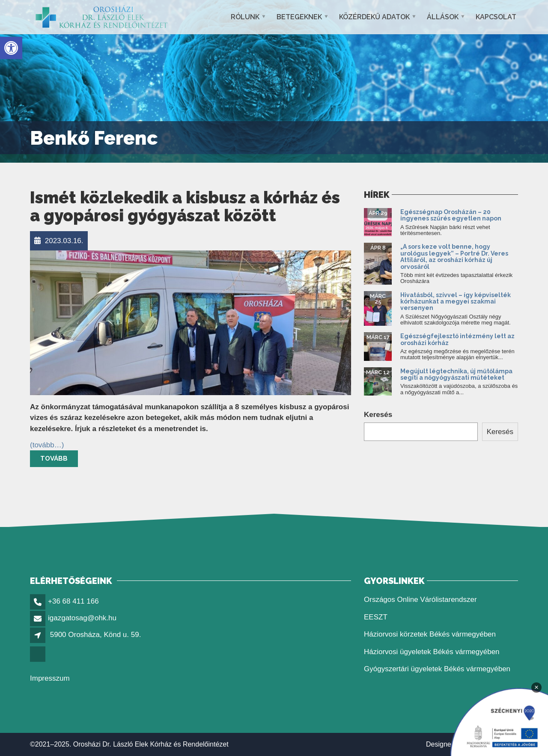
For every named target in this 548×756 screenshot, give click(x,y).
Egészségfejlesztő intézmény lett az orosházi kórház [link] (457, 339)
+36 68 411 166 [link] (73, 601)
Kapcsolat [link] (496, 17)
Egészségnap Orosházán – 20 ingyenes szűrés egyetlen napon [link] (451, 215)
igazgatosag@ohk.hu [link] (82, 618)
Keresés (378, 415)
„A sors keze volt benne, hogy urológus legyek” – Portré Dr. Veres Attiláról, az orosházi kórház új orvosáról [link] (454, 256)
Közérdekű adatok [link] (374, 17)
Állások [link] (443, 17)
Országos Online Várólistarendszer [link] (420, 600)
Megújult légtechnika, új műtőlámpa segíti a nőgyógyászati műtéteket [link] (456, 374)
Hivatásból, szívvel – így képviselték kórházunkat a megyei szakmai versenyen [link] (456, 302)
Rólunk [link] (245, 17)
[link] (11, 48)
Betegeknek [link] (299, 17)
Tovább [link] (54, 458)
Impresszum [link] (50, 678)
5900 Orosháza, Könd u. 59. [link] (96, 635)
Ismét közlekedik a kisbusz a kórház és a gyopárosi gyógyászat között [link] (185, 207)
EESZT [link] (376, 617)
